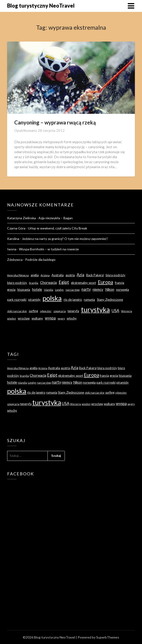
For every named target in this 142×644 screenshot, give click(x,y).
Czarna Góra (16, 228)
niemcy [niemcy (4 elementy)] (98, 289)
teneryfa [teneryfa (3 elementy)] (73, 311)
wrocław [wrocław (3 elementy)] (24, 318)
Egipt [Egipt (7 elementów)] (64, 282)
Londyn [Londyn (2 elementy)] (59, 290)
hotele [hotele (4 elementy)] (37, 289)
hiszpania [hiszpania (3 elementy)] (24, 290)
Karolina (13, 239)
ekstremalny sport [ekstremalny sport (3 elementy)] (83, 283)
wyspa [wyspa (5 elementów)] (50, 318)
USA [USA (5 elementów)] (115, 311)
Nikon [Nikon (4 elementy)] (110, 289)
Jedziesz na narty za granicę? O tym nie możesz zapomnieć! (65, 239)
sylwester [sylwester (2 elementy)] (46, 311)
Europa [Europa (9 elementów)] (105, 282)
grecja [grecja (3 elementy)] (11, 290)
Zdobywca (15, 260)
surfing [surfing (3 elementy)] (33, 311)
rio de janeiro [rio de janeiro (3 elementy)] (73, 300)
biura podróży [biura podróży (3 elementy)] (116, 275)
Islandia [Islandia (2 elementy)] (49, 290)
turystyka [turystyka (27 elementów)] (95, 309)
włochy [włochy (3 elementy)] (72, 318)
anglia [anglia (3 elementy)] (35, 275)
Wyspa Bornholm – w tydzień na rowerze (49, 249)
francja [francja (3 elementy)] (120, 283)
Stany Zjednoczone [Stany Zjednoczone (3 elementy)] (110, 300)
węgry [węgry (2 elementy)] (61, 318)
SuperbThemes (108, 637)
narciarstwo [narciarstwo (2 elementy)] (73, 290)
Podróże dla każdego (40, 260)
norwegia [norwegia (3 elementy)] (123, 290)
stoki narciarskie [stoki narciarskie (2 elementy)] (17, 311)
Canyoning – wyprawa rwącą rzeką (55, 122)
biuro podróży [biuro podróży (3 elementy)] (17, 283)
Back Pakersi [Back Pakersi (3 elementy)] (95, 275)
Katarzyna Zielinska (21, 218)
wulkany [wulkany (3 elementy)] (37, 318)
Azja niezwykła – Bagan (56, 218)
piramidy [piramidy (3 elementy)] (34, 300)
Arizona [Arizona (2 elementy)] (45, 275)
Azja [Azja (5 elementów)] (80, 275)
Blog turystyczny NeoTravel (41, 6)
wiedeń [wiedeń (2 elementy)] (12, 318)
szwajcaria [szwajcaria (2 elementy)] (60, 311)
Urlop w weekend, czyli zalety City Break (58, 228)
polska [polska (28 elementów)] (52, 298)
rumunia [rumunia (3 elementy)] (89, 300)
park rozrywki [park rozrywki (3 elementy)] (17, 300)
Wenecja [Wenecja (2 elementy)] (127, 311)
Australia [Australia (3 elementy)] (58, 275)
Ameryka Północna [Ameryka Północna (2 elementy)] (18, 275)
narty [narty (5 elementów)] (86, 289)
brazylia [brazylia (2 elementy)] (34, 283)
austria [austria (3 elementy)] (70, 275)
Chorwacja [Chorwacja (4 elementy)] (48, 282)
